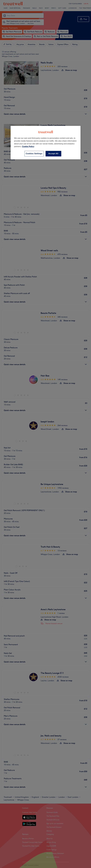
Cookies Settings (34, 154)
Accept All (53, 154)
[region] (46, 143)
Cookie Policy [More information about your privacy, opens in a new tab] (28, 146)
